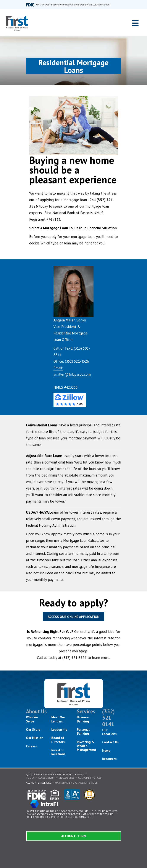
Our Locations (109, 732)
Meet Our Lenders (58, 719)
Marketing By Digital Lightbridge (76, 783)
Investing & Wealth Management (87, 746)
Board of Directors (58, 740)
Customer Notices (90, 778)
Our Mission (35, 738)
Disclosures (66, 778)
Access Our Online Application (73, 617)
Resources (109, 759)
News (106, 751)
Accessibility (46, 778)
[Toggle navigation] (135, 23)
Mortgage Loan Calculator (84, 540)
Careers (31, 746)
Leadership (59, 730)
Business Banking (83, 719)
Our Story (33, 730)
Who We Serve (32, 719)
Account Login (73, 836)
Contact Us (110, 742)
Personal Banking (83, 731)
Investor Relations (58, 752)
